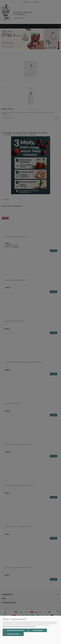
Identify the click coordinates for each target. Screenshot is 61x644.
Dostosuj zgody (38, 630)
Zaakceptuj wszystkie (13, 634)
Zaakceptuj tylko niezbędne (16, 630)
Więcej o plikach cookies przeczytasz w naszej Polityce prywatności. (19, 627)
